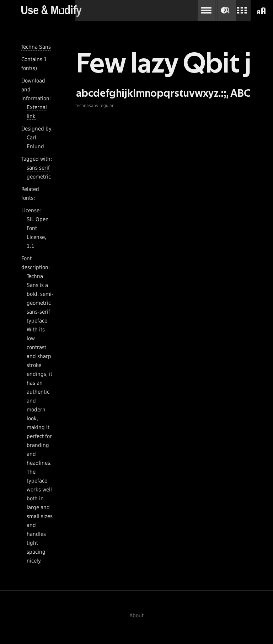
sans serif (38, 168)
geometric (39, 177)
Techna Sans (36, 47)
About (136, 616)
